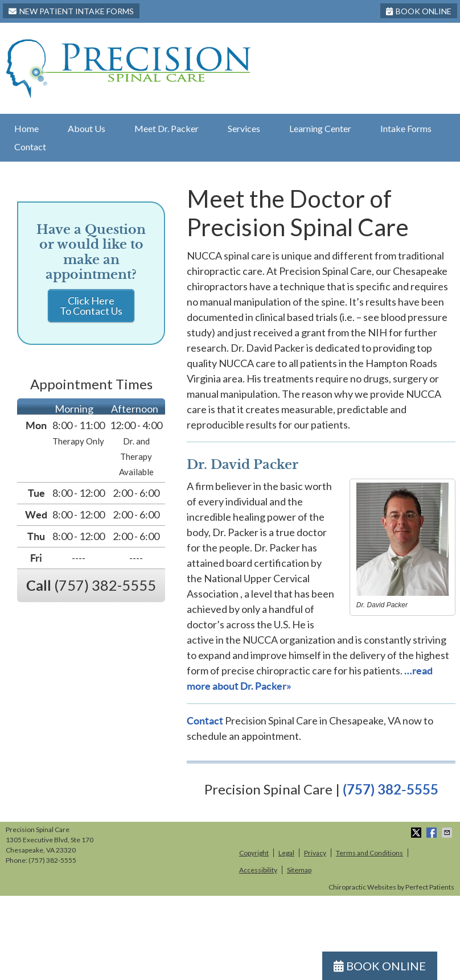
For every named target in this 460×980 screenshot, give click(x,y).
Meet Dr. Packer (167, 128)
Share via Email (448, 833)
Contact (30, 147)
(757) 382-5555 (391, 790)
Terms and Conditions (369, 853)
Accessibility (258, 870)
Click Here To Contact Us (91, 306)
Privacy (315, 853)
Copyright (254, 853)
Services (244, 128)
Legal (286, 853)
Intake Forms (406, 128)
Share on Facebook (433, 833)
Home (26, 128)
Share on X (417, 833)
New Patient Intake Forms (71, 11)
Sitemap (299, 870)
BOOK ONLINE (419, 11)
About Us (87, 128)
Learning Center (320, 128)
